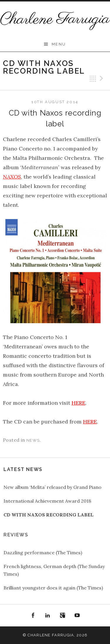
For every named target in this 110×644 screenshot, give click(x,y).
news (33, 440)
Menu (59, 44)
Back (93, 79)
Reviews (16, 535)
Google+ (62, 616)
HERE (78, 403)
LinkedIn (48, 616)
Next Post (102, 79)
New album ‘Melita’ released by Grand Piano (53, 487)
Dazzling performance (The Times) (43, 553)
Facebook (33, 616)
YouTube (77, 616)
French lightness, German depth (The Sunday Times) (54, 570)
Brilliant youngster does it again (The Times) (53, 588)
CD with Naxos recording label (49, 515)
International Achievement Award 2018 (47, 501)
